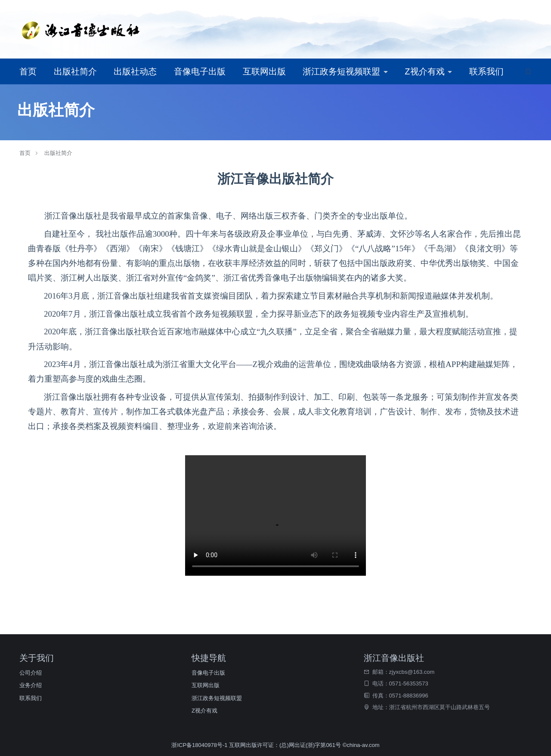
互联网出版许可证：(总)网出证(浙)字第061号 (285, 745)
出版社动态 (135, 71)
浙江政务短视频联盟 (343, 71)
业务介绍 (31, 685)
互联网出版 (264, 71)
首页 (28, 71)
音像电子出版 (200, 71)
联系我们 (486, 71)
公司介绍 (31, 673)
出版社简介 (75, 71)
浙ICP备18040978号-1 (200, 745)
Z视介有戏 (426, 71)
